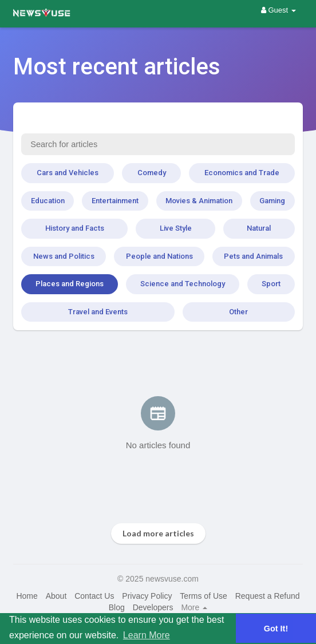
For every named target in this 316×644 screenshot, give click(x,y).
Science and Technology (183, 284)
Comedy (152, 173)
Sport (271, 284)
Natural (259, 228)
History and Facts (75, 228)
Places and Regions (70, 284)
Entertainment (115, 201)
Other (238, 312)
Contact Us (94, 596)
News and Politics (64, 256)
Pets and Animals (253, 256)
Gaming (272, 201)
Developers (153, 607)
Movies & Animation (199, 201)
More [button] (194, 607)
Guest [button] (279, 10)
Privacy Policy (147, 596)
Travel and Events (98, 312)
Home (27, 596)
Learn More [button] (147, 635)
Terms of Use (203, 596)
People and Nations (159, 256)
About (56, 596)
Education (48, 201)
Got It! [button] (276, 629)
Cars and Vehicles (68, 173)
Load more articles (158, 533)
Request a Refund (268, 596)
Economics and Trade (242, 173)
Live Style (176, 228)
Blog (117, 607)
